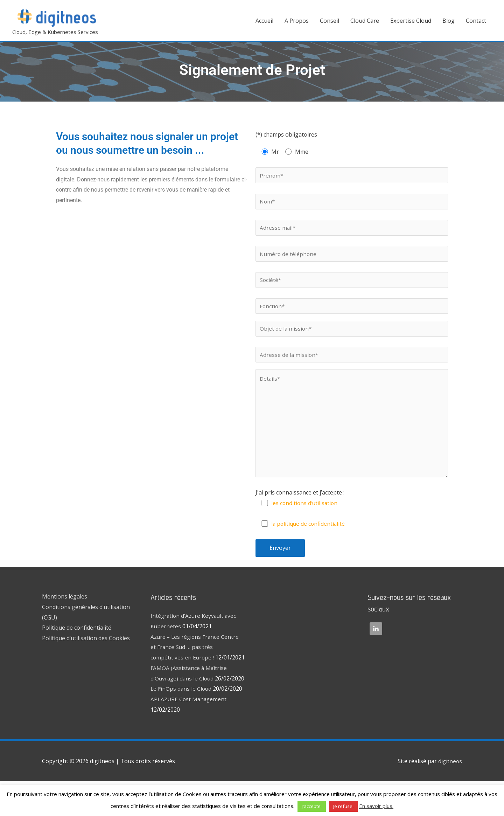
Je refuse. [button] (343, 806)
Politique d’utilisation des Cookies (86, 652)
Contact (476, 21)
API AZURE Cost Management (190, 733)
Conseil (330, 21)
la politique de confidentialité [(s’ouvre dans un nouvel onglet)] (309, 537)
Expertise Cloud (411, 21)
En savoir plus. (376, 806)
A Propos (297, 21)
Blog (449, 21)
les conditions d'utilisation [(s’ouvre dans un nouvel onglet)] (306, 517)
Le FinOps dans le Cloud (182, 723)
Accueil (264, 21)
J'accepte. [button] (312, 806)
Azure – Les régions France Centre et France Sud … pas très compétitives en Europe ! (196, 661)
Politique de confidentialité (77, 641)
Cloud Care (365, 21)
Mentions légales (65, 610)
